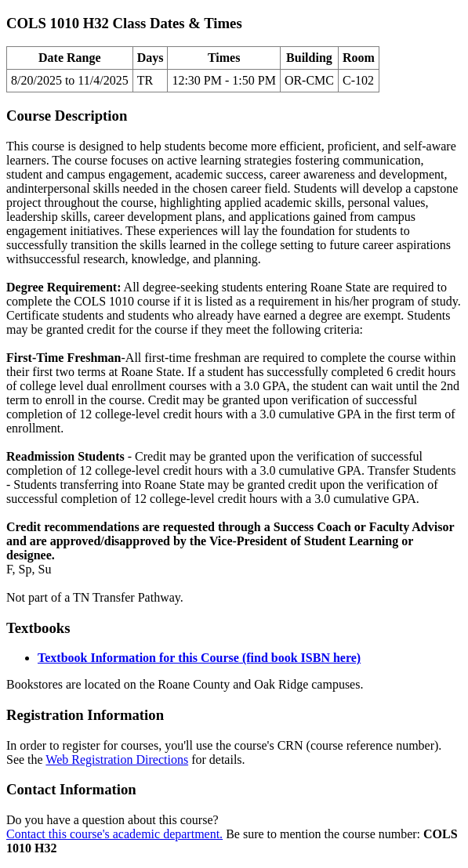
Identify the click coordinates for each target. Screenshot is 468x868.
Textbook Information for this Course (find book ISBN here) (199, 658)
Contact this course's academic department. (114, 834)
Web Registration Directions (117, 759)
